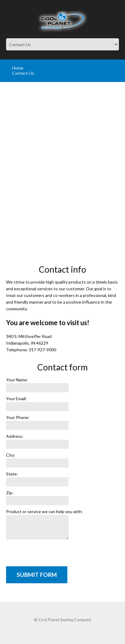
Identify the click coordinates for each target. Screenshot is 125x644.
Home (18, 68)
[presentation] (52, 554)
